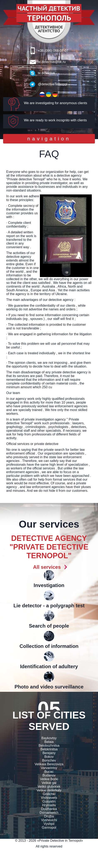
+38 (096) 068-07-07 (53, 51)
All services (47, 567)
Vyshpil (49, 824)
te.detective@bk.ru (52, 62)
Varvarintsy (49, 768)
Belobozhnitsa (49, 746)
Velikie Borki (49, 779)
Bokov (49, 757)
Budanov (49, 775)
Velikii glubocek (49, 787)
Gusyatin (49, 801)
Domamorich (49, 813)
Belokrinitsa (49, 749)
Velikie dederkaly (49, 790)
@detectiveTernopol (53, 84)
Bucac (49, 772)
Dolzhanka (49, 809)
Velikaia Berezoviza (49, 764)
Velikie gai (49, 783)
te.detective (47, 73)
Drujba (49, 816)
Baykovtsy (49, 738)
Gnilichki (49, 794)
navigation (49, 140)
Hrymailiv (49, 805)
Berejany (49, 753)
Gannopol (49, 828)
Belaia (49, 742)
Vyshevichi (49, 820)
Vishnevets (49, 798)
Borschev (49, 760)
